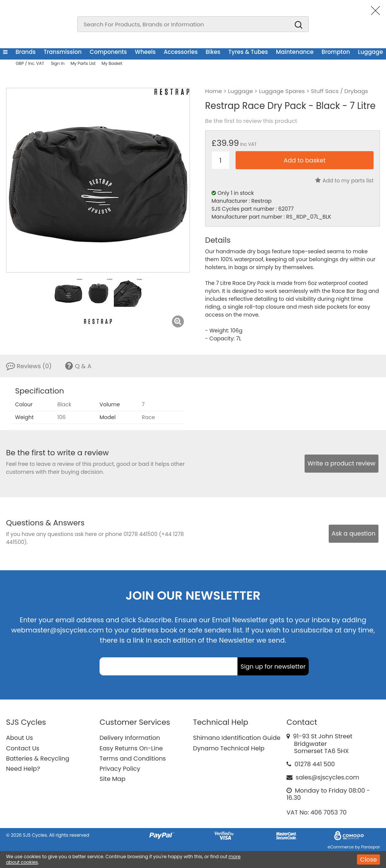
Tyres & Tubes (248, 52)
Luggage (371, 52)
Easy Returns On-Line (131, 748)
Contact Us (23, 748)
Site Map (113, 779)
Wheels (145, 52)
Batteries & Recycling (38, 759)
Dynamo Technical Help (229, 748)
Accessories (181, 52)
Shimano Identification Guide (237, 738)
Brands (25, 52)
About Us (19, 738)
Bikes (213, 52)
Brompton (336, 52)
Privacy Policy (120, 769)
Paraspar (371, 847)
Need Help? (23, 769)
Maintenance (295, 52)
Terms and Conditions (133, 759)
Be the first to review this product (251, 121)
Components (108, 52)
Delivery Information (130, 738)
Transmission (63, 52)
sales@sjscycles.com (327, 777)
